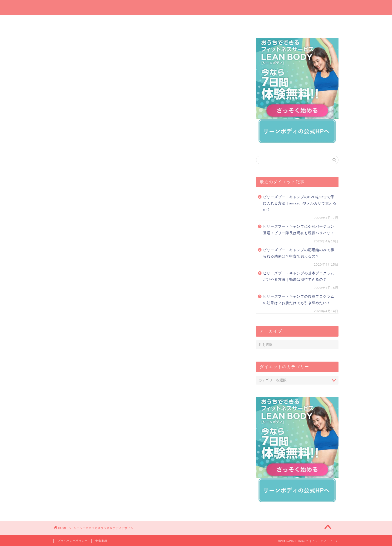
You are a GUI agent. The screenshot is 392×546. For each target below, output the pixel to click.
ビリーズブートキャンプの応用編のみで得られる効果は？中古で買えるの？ (299, 253)
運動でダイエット (267, 21)
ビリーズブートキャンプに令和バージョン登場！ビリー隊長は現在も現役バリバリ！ (299, 230)
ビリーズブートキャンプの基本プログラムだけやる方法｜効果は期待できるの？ (299, 276)
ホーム (77, 21)
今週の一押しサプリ (125, 23)
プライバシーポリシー (72, 541)
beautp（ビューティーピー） (196, 7)
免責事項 (101, 541)
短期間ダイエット (315, 21)
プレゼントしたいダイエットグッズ (172, 23)
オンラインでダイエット (220, 23)
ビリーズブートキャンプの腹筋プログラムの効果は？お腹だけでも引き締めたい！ (299, 300)
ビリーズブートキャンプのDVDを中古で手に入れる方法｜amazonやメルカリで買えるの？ (300, 203)
